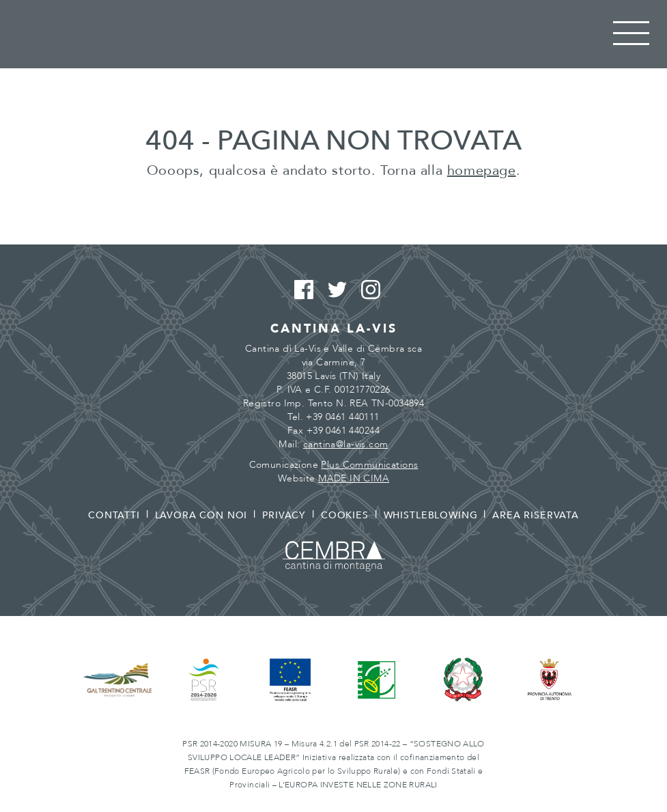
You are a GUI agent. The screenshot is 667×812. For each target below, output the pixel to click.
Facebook (300, 290)
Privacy (284, 515)
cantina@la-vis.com (346, 444)
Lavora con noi (201, 515)
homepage (482, 170)
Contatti (114, 515)
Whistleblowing (431, 515)
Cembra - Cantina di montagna (334, 556)
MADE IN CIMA (354, 478)
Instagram (367, 290)
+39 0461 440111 (342, 417)
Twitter (333, 290)
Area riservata (536, 515)
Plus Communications (369, 465)
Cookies (345, 515)
